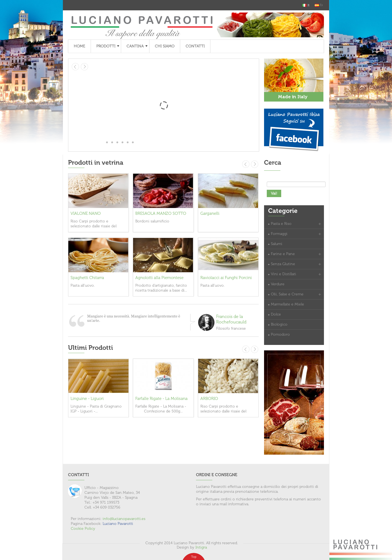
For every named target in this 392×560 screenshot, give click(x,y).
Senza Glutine (283, 264)
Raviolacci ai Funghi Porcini (226, 278)
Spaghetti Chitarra (87, 278)
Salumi (277, 244)
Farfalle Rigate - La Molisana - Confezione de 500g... (161, 409)
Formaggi (279, 234)
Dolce (276, 314)
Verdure (278, 284)
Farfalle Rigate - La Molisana (161, 399)
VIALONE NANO (86, 213)
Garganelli (210, 213)
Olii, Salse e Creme (287, 294)
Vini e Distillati (284, 274)
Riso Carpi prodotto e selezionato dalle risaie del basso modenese (94, 226)
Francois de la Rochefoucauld (231, 319)
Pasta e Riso (281, 224)
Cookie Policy (83, 529)
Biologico (279, 324)
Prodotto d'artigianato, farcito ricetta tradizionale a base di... (161, 288)
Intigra (201, 547)
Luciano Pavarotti (118, 524)
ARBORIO (209, 399)
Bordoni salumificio (152, 221)
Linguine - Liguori (87, 399)
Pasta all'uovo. (83, 285)
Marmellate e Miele (287, 304)
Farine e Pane (283, 254)
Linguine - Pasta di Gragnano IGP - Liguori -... (96, 409)
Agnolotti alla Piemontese (159, 278)
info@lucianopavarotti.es (124, 519)
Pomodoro (280, 334)
